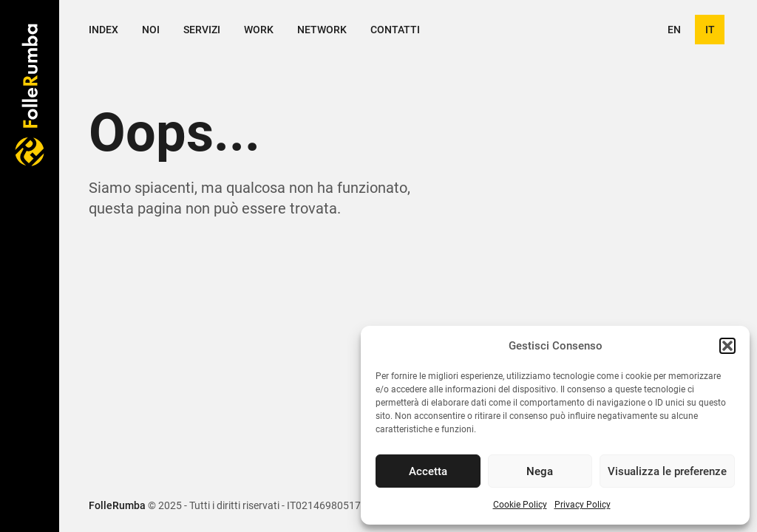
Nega (540, 471)
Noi (151, 30)
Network (322, 30)
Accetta (428, 471)
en (674, 30)
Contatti (395, 30)
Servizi (202, 30)
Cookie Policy (520, 505)
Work (259, 30)
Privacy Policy (583, 505)
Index (103, 30)
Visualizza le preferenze (667, 471)
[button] (727, 346)
